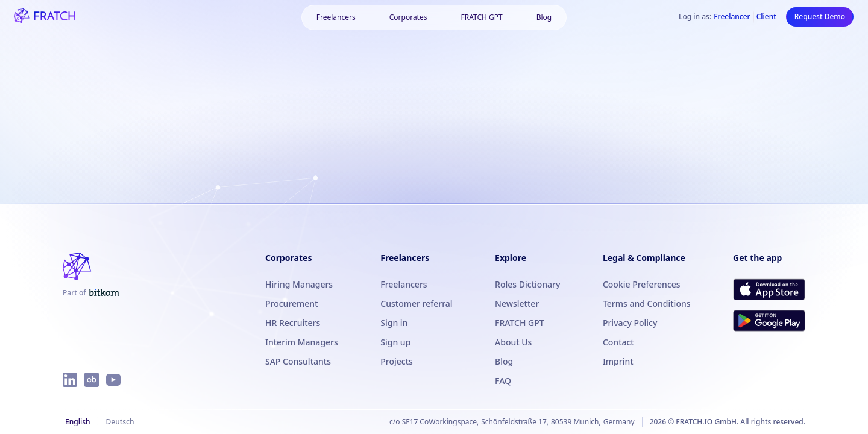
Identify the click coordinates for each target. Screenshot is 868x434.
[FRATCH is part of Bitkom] (91, 293)
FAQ (503, 381)
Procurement (292, 303)
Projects (397, 361)
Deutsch (120, 422)
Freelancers (336, 17)
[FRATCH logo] (45, 17)
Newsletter (517, 303)
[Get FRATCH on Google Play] (769, 321)
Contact (618, 342)
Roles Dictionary (527, 284)
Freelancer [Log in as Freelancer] (732, 17)
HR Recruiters (293, 323)
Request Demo (820, 17)
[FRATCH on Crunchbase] (92, 380)
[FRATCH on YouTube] (113, 380)
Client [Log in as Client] (766, 17)
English (77, 422)
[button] (408, 17)
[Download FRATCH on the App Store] (769, 289)
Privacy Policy (630, 323)
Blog (544, 17)
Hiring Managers (299, 284)
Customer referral (416, 303)
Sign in (394, 323)
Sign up (395, 342)
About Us (513, 342)
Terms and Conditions (647, 303)
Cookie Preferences (642, 284)
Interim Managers (302, 342)
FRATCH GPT (481, 17)
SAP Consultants (298, 361)
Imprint (618, 361)
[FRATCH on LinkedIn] (70, 380)
